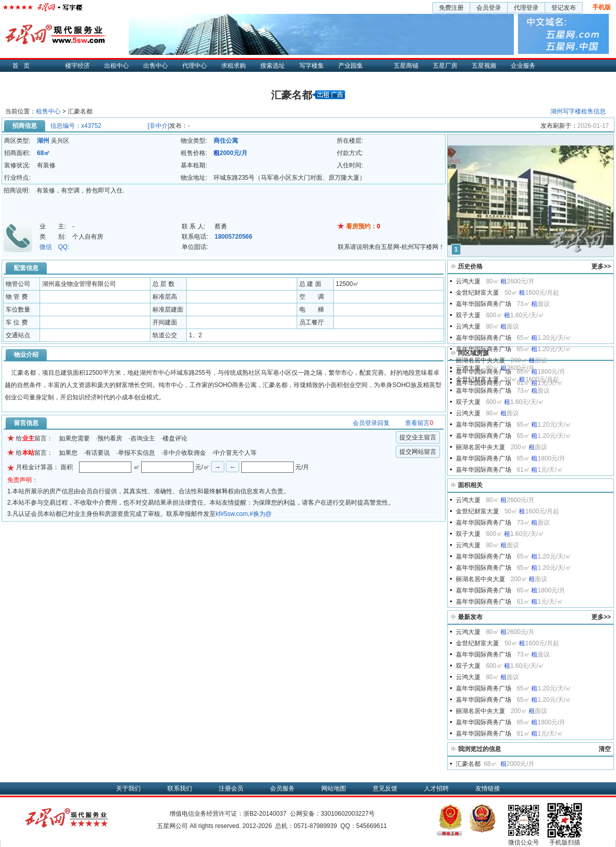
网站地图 (334, 788)
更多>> (601, 266)
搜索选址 (273, 66)
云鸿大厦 (468, 281)
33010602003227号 (348, 814)
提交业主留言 (418, 437)
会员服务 (282, 788)
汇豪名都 (468, 764)
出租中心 (117, 66)
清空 (605, 749)
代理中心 (195, 66)
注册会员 (231, 788)
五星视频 (484, 66)
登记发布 (564, 8)
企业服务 (523, 66)
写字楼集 (312, 66)
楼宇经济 (78, 66)
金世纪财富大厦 (477, 293)
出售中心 (156, 66)
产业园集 (351, 66)
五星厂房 (445, 66)
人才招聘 (436, 788)
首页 (24, 66)
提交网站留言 (418, 452)
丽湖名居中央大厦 (480, 360)
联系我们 (180, 788)
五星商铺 (406, 66)
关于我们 (128, 788)
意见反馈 (385, 788)
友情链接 (488, 788)
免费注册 (451, 8)
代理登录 (526, 8)
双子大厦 (468, 315)
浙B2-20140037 (265, 814)
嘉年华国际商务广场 (484, 304)
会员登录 (489, 8)
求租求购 (234, 66)
